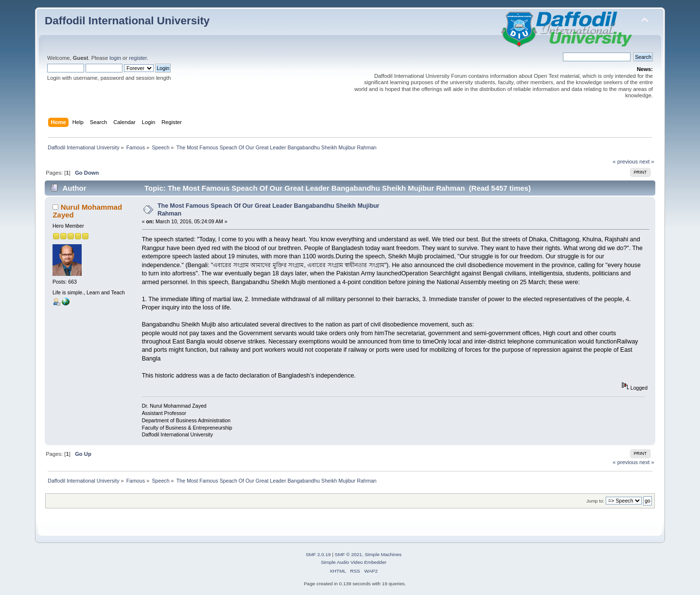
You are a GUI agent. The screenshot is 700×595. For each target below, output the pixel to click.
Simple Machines (383, 554)
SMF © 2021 (349, 554)
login (115, 58)
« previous (625, 162)
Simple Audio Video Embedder (354, 562)
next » (647, 162)
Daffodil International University (127, 21)
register (138, 58)
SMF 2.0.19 (318, 554)
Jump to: (595, 501)
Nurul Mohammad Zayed (87, 211)
